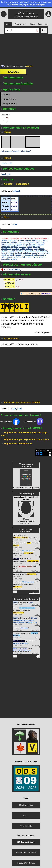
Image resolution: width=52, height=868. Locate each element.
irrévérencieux (42, 251)
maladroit (26, 253)
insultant (20, 251)
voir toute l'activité (34, 592)
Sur (10, 422)
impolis (14, 202)
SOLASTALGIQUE (25, 566)
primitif (14, 257)
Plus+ (37, 540)
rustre (35, 257)
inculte (23, 249)
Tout (33, 570)
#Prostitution (27, 550)
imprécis (15, 247)
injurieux (5, 251)
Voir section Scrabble (17, 83)
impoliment (6, 174)
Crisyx (15, 602)
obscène (43, 255)
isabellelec (15, 269)
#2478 (31, 602)
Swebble (16, 558)
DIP (29, 543)
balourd (21, 240)
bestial (35, 240)
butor (45, 240)
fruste (11, 245)
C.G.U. (26, 814)
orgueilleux (6, 257)
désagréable (30, 243)
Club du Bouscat (19, 640)
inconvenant (6, 249)
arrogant (5, 240)
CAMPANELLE (19, 611)
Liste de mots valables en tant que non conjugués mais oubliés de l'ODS (25, 619)
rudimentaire (27, 257)
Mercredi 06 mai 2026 (21, 642)
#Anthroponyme (28, 581)
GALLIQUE (32, 573)
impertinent (6, 247)
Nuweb (32, 862)
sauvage (42, 257)
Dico (7, 66)
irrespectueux (29, 251)
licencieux (10, 253)
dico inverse (46, 294)
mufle (36, 255)
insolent (12, 251)
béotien (28, 240)
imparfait (40, 245)
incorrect (16, 249)
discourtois (40, 243)
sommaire (5, 259)
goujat (26, 245)
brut (40, 240)
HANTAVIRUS (33, 560)
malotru (4, 255)
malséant (19, 255)
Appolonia (24, 627)
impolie (14, 206)
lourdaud (18, 253)
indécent (30, 249)
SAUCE (16, 545)
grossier (32, 245)
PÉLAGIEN (18, 586)
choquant (5, 243)
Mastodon (33, 851)
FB (25, 851)
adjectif (17, 191)
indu (36, 249)
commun (13, 243)
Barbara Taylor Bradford (22, 650)
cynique (21, 243)
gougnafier (18, 245)
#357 (20, 409)
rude (19, 257)
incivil (30, 247)
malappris (35, 253)
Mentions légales (26, 804)
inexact (41, 249)
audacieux (13, 240)
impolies (15, 210)
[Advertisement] (26, 48)
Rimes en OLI (7, 163)
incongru (36, 247)
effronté (4, 245)
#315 (14, 409)
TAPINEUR (29, 553)
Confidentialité (26, 825)
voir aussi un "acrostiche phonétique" (16, 151)
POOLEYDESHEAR (20, 647)
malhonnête (45, 253)
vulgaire (13, 259)
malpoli (11, 255)
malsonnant (28, 255)
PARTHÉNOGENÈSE (21, 537)
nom (15, 224)
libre (3, 253)
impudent (23, 247)
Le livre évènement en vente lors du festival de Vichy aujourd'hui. (26, 3)
